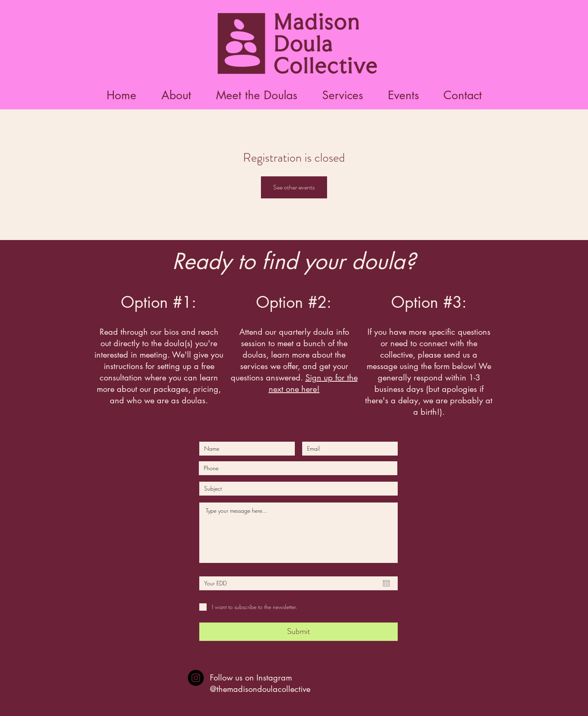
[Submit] (298, 632)
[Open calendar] (386, 583)
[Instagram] (196, 678)
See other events (294, 187)
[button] (256, 95)
